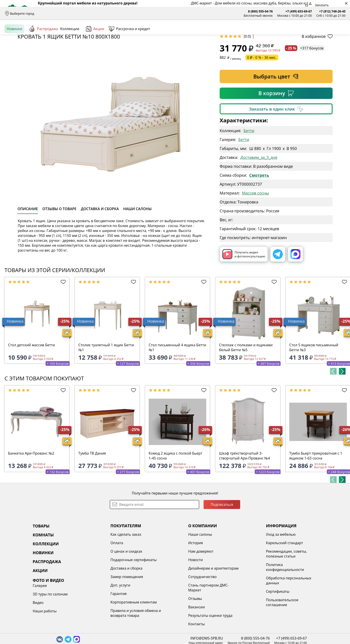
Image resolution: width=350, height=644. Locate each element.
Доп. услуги (95, 619)
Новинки (14, 49)
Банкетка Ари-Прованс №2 (31, 488)
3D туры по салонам (296, 577)
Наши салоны (145, 13)
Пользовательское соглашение (230, 637)
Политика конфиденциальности (233, 601)
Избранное (319, 33)
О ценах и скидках (100, 586)
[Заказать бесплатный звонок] (325, 49)
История (157, 577)
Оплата (76, 13)
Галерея (286, 569)
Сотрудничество (164, 611)
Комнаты (92, 33)
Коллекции (70, 49)
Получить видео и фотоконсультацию (244, 288)
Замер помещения (101, 611)
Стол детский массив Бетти (31, 379)
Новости (157, 594)
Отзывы (125, 13)
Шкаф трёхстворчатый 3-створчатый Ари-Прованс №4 (244, 490)
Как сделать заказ (100, 569)
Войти (301, 33)
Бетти (249, 165)
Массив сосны (255, 227)
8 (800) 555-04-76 (260, 11)
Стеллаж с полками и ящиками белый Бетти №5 (246, 382)
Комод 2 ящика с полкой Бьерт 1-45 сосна (175, 490)
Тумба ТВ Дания (92, 488)
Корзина (339, 33)
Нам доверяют (162, 586)
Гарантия (93, 628)
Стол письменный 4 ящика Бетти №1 (177, 382)
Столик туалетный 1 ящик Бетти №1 (106, 382)
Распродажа (43, 49)
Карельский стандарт (233, 577)
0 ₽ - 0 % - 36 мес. (262, 92)
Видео (284, 586)
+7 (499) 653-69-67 (299, 11)
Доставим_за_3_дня (259, 192)
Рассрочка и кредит (100, 13)
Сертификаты (226, 626)
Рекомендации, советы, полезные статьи (235, 588)
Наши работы (291, 594)
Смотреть (259, 209)
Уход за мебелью (229, 569)
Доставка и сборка (52, 13)
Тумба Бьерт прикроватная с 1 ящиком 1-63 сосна (316, 490)
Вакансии (158, 641)
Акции (95, 49)
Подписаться (222, 539)
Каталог (62, 33)
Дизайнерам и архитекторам (175, 603)
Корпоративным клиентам (108, 636)
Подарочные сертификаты (108, 594)
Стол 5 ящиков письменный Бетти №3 (314, 382)
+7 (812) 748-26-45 (332, 11)
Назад (16, 59)
